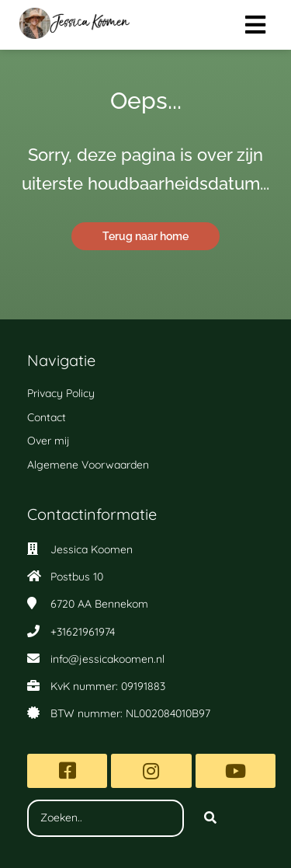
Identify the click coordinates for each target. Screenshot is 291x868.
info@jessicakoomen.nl (107, 659)
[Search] (210, 818)
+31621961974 (83, 632)
